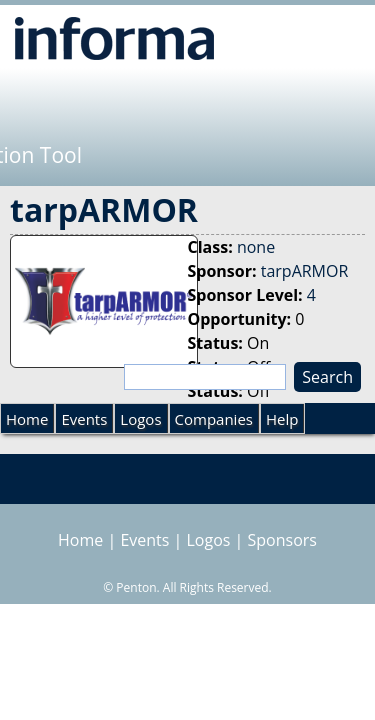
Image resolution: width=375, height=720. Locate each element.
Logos (140, 419)
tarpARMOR (305, 271)
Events (84, 419)
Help (282, 419)
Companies (214, 419)
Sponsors (282, 540)
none (256, 247)
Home (27, 419)
